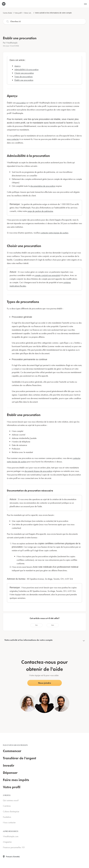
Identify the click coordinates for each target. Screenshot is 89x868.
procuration (21, 103)
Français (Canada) (13, 857)
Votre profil (18, 13)
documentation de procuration (43, 186)
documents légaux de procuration (38, 471)
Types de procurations (23, 77)
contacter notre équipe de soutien (54, 233)
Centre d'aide (7, 13)
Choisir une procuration (24, 73)
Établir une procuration (24, 80)
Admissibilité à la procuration (26, 69)
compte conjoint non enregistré (47, 275)
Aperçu (17, 66)
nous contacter (13, 139)
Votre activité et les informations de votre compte (53, 13)
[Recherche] (44, 21)
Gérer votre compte (31, 13)
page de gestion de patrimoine (40, 211)
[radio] (36, 625)
